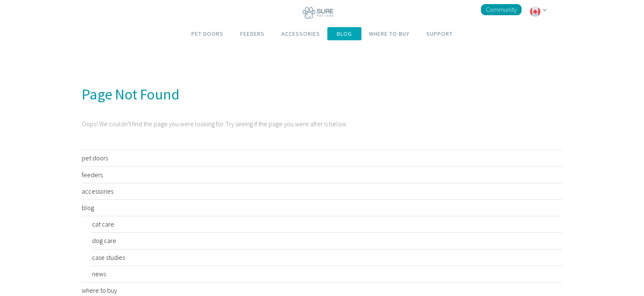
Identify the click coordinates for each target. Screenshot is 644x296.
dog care (104, 240)
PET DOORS (207, 34)
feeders (92, 175)
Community (501, 9)
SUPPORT (439, 34)
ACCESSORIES (301, 34)
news (99, 274)
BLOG (344, 34)
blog (88, 208)
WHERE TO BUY (389, 34)
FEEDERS (252, 34)
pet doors (95, 158)
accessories (98, 191)
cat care (103, 224)
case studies (108, 257)
